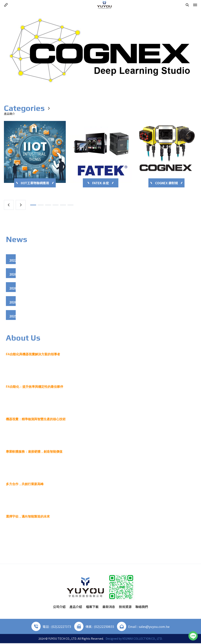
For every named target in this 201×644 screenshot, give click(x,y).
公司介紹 (59, 607)
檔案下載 (92, 607)
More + (101, 548)
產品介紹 (76, 607)
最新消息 (109, 607)
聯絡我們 (142, 607)
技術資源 (125, 607)
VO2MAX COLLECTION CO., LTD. (142, 639)
